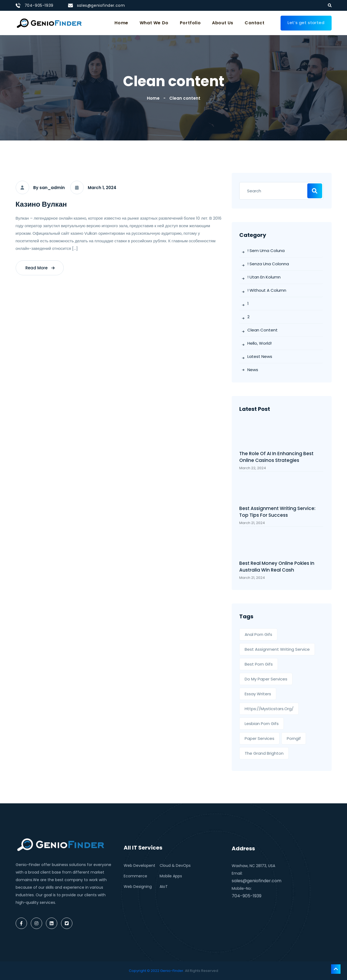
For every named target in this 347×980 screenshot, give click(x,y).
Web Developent (139, 865)
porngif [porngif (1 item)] (294, 738)
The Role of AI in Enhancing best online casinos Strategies (276, 457)
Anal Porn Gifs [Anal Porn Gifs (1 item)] (258, 634)
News (253, 370)
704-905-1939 (39, 5)
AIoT (164, 887)
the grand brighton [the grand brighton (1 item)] (264, 753)
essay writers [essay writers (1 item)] (258, 694)
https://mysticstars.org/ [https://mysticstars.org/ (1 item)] (269, 709)
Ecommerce (135, 876)
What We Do (154, 23)
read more (40, 268)
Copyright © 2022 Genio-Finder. (156, 971)
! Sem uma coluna (266, 251)
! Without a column (267, 290)
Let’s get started (306, 23)
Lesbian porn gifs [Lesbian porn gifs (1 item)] (262, 724)
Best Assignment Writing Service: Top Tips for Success (277, 512)
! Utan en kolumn (264, 277)
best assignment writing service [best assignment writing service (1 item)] (277, 649)
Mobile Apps (171, 876)
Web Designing (138, 887)
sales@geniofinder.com (101, 5)
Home (121, 23)
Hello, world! (260, 343)
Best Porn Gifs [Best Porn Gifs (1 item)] (259, 664)
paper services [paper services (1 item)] (260, 738)
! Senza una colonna (268, 264)
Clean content (185, 98)
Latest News (260, 356)
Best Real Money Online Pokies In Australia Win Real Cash (277, 567)
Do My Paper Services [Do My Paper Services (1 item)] (266, 679)
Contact (255, 23)
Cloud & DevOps (175, 865)
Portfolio (190, 23)
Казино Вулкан (41, 204)
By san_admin (49, 188)
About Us (223, 23)
